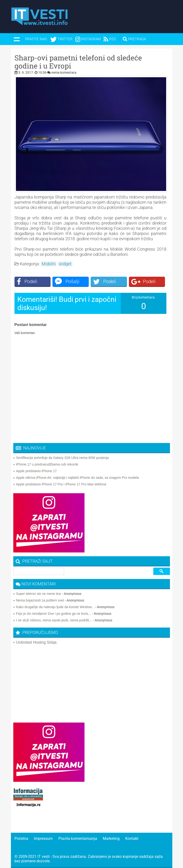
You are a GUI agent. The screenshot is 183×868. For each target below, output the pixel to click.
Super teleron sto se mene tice (39, 594)
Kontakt (132, 839)
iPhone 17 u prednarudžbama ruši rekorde (47, 464)
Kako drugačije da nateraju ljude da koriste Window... (55, 607)
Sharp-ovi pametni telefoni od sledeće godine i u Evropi (78, 62)
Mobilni (49, 264)
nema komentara (64, 72)
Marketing (111, 839)
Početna (21, 839)
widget (65, 264)
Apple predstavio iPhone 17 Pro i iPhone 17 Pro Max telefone (61, 484)
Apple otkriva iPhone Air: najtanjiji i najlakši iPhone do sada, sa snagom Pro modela (78, 478)
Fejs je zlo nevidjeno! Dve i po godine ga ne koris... (54, 614)
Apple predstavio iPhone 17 (36, 471)
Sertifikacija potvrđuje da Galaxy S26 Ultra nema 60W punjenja (63, 458)
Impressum (43, 839)
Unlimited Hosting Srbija (36, 642)
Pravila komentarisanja (78, 839)
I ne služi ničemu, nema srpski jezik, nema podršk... (54, 620)
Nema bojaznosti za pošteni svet (40, 600)
